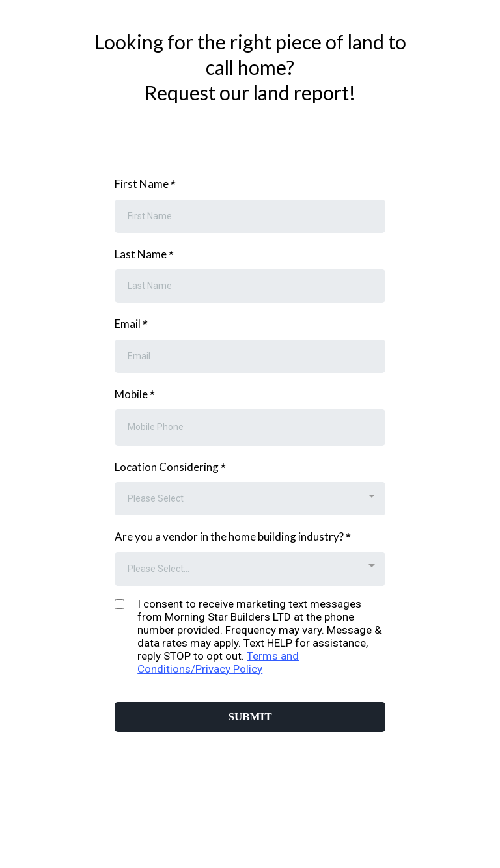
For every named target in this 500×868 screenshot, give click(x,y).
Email (131, 324)
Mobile (135, 394)
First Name (145, 184)
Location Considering (170, 467)
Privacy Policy (229, 669)
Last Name (144, 254)
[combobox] (250, 499)
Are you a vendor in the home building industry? (233, 536)
